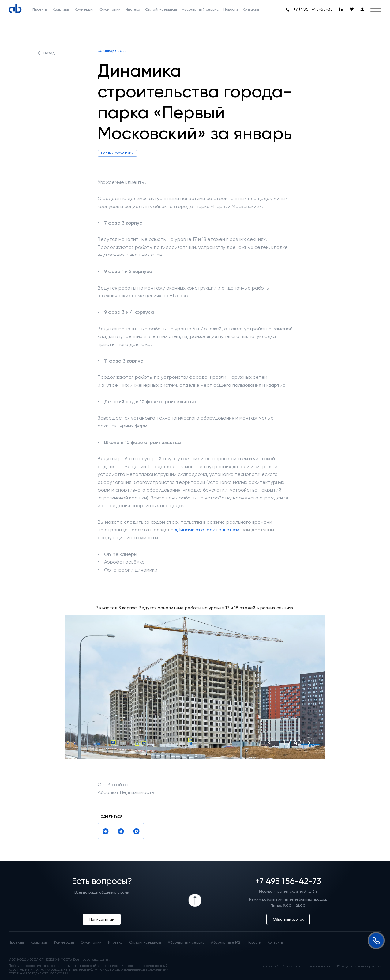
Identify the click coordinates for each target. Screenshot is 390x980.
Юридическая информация (359, 967)
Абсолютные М (226, 942)
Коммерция (64, 942)
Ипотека (115, 942)
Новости (254, 942)
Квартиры (39, 942)
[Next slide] (309, 743)
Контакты (276, 942)
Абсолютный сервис (186, 942)
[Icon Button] (195, 900)
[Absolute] (15, 9)
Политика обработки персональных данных (294, 967)
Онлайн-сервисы (145, 942)
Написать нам (102, 919)
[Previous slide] (270, 743)
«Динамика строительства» (207, 530)
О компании (91, 942)
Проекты (16, 942)
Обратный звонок (288, 919)
